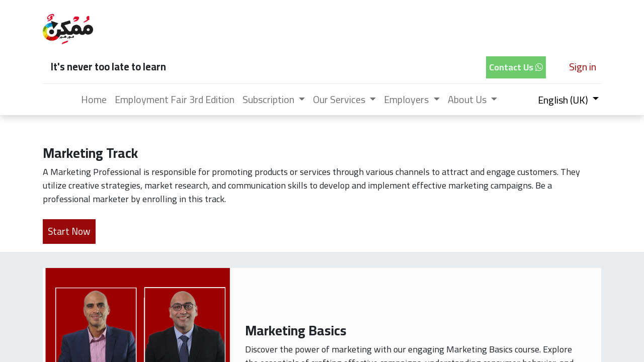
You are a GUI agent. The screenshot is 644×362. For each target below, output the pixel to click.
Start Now (69, 231)
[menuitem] (94, 100)
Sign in (583, 67)
